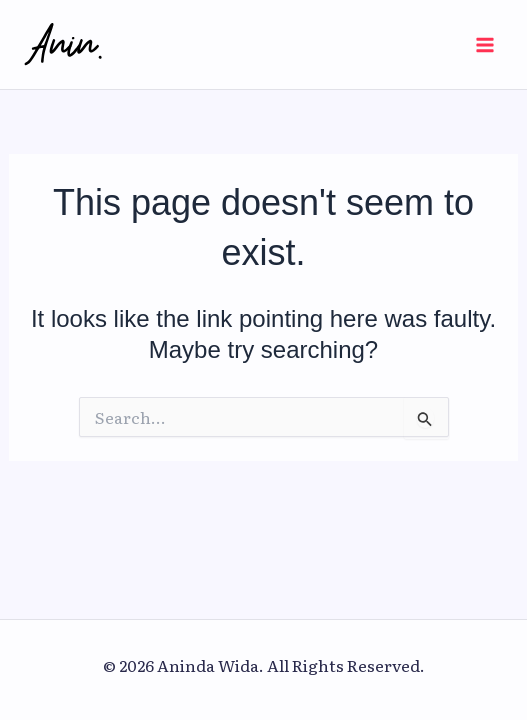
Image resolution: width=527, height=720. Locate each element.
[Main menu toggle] (485, 45)
